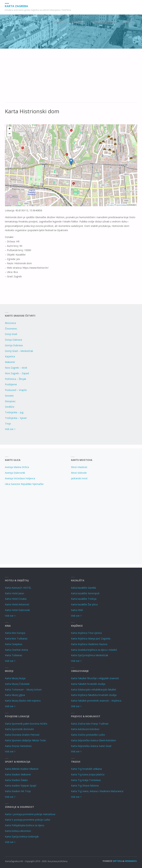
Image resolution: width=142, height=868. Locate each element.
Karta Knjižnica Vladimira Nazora (89, 644)
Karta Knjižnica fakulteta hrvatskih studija (94, 695)
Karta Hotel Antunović (17, 604)
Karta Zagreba (17, 6)
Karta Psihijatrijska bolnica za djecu (25, 825)
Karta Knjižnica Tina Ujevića (86, 633)
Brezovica (10, 323)
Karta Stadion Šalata (16, 780)
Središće (10, 407)
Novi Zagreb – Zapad (17, 373)
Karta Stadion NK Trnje (18, 791)
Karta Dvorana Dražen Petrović (22, 735)
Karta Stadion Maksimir (18, 774)
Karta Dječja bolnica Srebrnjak (22, 837)
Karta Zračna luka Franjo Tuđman (90, 724)
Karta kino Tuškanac (16, 639)
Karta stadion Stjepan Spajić (21, 786)
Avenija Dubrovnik (15, 473)
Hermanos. (131, 861)
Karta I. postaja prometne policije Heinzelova (30, 814)
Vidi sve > (10, 429)
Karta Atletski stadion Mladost (22, 769)
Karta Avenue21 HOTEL (18, 588)
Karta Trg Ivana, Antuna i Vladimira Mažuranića (97, 791)
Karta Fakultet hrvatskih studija (88, 684)
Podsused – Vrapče (16, 390)
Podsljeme (11, 384)
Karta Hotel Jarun (14, 593)
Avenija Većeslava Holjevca (20, 478)
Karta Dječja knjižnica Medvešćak (90, 655)
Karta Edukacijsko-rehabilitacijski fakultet (94, 690)
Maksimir (10, 362)
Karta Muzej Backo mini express (23, 701)
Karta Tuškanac (14, 655)
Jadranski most (79, 478)
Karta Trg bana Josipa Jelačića (88, 774)
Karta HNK (77, 610)
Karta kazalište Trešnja (84, 599)
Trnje (8, 424)
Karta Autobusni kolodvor (85, 729)
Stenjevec (10, 401)
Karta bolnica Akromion (18, 831)
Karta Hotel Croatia (16, 599)
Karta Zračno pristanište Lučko (88, 735)
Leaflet (110, 205)
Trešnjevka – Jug (14, 412)
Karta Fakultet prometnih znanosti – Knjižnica (96, 701)
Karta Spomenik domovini (19, 729)
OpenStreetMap (121, 205)
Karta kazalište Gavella (83, 588)
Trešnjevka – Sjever (16, 418)
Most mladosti (79, 467)
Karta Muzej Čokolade (17, 684)
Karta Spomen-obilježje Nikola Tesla (25, 740)
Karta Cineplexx (14, 644)
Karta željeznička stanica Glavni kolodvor (93, 740)
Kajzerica (10, 356)
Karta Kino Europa (15, 633)
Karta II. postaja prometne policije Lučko (28, 820)
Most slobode (79, 473)
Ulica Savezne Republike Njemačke (24, 484)
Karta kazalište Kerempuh (85, 593)
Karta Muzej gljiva (15, 695)
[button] (71, 162)
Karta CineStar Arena (16, 650)
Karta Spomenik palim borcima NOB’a (26, 724)
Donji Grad (11, 334)
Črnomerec (11, 329)
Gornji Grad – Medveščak (19, 351)
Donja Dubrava (13, 340)
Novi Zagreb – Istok (16, 368)
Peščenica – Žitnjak (15, 379)
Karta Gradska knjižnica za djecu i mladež (94, 650)
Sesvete (9, 396)
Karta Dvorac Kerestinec (18, 746)
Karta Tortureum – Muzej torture (23, 690)
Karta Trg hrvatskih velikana (86, 769)
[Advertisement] (71, 77)
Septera (117, 861)
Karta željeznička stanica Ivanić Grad (91, 746)
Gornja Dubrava (14, 345)
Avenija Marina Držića (17, 467)
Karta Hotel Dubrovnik (17, 610)
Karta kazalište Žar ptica (84, 604)
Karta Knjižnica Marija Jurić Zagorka (91, 639)
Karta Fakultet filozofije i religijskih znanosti (95, 678)
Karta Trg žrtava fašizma (85, 786)
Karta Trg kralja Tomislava (86, 780)
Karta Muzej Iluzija (15, 678)
